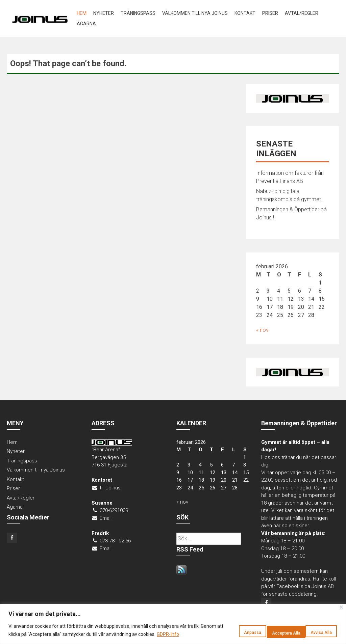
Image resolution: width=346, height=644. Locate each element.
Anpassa (217, 627)
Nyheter (104, 13)
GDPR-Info (38, 634)
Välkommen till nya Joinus (195, 13)
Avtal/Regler (302, 13)
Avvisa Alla (261, 627)
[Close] (341, 599)
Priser (270, 13)
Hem (82, 13)
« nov (262, 330)
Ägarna (86, 24)
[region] (173, 620)
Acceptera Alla (312, 627)
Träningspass (138, 13)
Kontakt (245, 13)
